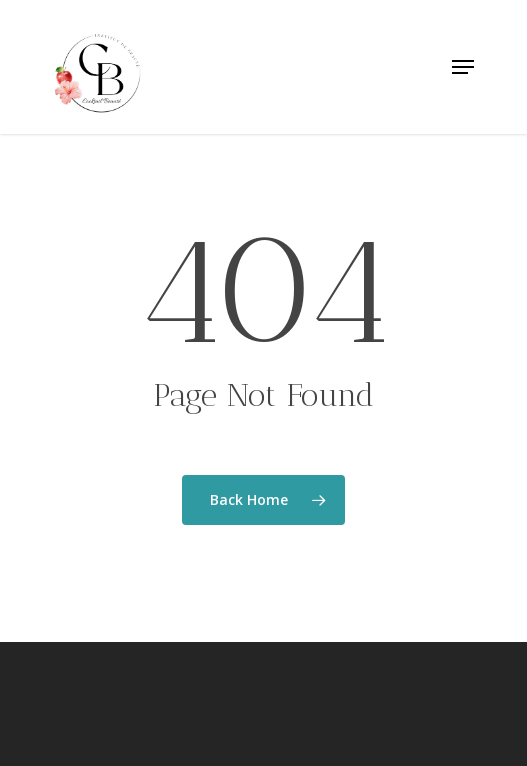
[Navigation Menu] (463, 67)
